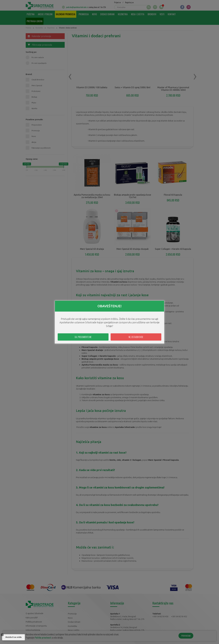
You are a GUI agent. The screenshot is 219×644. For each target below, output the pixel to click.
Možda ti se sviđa (13, 637)
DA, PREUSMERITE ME (83, 337)
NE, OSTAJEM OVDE (136, 337)
